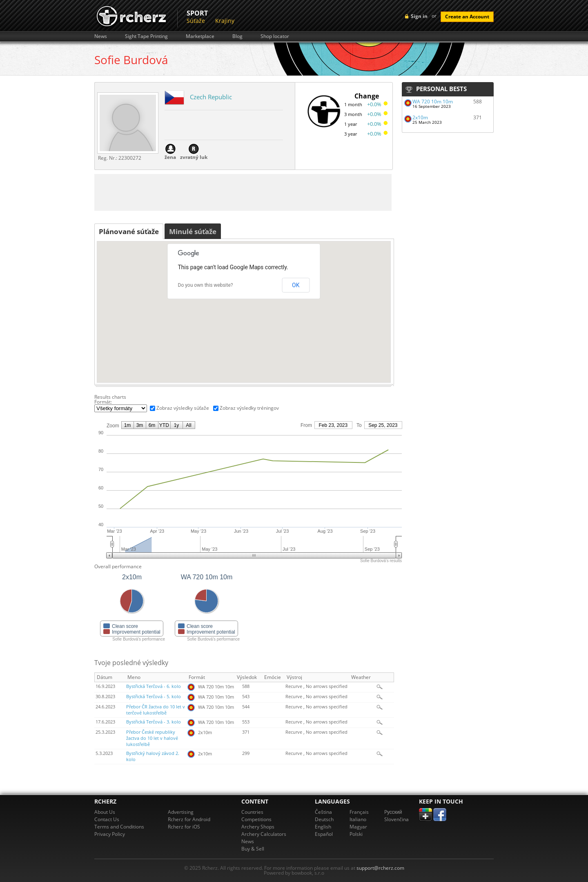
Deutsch (324, 819)
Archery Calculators (264, 834)
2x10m (420, 117)
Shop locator (275, 36)
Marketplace (200, 36)
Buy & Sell (253, 849)
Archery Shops (258, 827)
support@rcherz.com (380, 868)
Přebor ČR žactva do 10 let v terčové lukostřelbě (156, 710)
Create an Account (467, 17)
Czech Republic (211, 97)
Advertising (181, 812)
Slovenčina (396, 819)
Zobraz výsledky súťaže (183, 408)
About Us (105, 812)
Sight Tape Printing (146, 36)
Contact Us (107, 819)
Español (324, 834)
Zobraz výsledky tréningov (249, 408)
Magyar (358, 827)
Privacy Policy (110, 834)
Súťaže (196, 21)
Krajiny (225, 21)
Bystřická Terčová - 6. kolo (154, 686)
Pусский (393, 812)
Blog (237, 36)
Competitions (256, 819)
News (101, 36)
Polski (356, 834)
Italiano (358, 819)
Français (359, 812)
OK (296, 285)
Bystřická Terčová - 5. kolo (154, 697)
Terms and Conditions (119, 827)
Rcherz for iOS (184, 827)
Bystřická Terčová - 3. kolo (154, 722)
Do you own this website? (206, 285)
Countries (252, 812)
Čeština (323, 812)
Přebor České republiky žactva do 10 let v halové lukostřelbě (152, 738)
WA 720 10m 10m (433, 102)
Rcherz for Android (189, 819)
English (323, 827)
